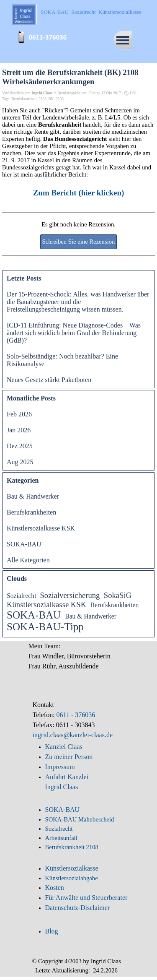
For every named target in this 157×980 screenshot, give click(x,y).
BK (51, 99)
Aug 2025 (20, 462)
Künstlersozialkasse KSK (41, 528)
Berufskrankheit (24, 99)
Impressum (60, 767)
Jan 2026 (19, 430)
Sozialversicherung (70, 595)
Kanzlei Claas (64, 747)
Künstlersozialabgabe (72, 878)
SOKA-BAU (24, 544)
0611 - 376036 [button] (75, 715)
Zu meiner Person (69, 757)
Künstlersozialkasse (72, 868)
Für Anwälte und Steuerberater (86, 898)
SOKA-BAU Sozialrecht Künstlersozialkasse (91, 12)
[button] (45, 33)
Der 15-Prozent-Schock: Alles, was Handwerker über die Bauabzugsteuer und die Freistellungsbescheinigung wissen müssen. (78, 302)
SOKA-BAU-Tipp (45, 627)
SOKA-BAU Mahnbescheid (80, 819)
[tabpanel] (79, 661)
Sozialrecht (22, 596)
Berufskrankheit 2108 (72, 847)
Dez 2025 (20, 446)
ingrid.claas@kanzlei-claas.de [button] (73, 735)
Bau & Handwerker (33, 496)
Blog (52, 931)
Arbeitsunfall (61, 838)
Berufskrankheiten (31, 512)
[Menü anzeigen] (123, 40)
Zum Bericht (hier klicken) (79, 193)
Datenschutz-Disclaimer (78, 908)
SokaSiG (118, 595)
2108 (42, 99)
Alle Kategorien (28, 560)
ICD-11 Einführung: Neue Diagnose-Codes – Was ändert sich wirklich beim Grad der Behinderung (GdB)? (74, 333)
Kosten (55, 888)
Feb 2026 (19, 414)
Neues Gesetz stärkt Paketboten (49, 380)
